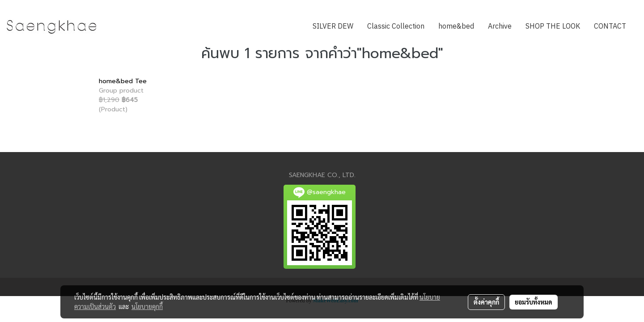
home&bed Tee (123, 81)
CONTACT (610, 27)
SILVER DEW (333, 27)
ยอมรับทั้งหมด (534, 302)
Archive (500, 27)
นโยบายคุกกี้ (147, 306)
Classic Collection (396, 27)
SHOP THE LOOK (553, 27)
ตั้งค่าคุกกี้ (486, 302)
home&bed (456, 27)
